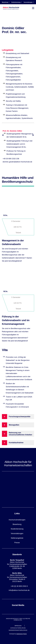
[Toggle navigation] (33, 8)
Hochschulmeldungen (17, 520)
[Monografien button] (18, 425)
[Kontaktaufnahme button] (18, 443)
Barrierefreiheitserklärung (18, 630)
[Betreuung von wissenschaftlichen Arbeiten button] (18, 434)
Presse (17, 543)
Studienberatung (16, 2)
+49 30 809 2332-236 (11, 159)
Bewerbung (5, 2)
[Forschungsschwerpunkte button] (18, 417)
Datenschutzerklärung (18, 628)
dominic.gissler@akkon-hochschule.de (17, 162)
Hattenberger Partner (22, 634)
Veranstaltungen (28, 2)
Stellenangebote (17, 538)
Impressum (18, 626)
